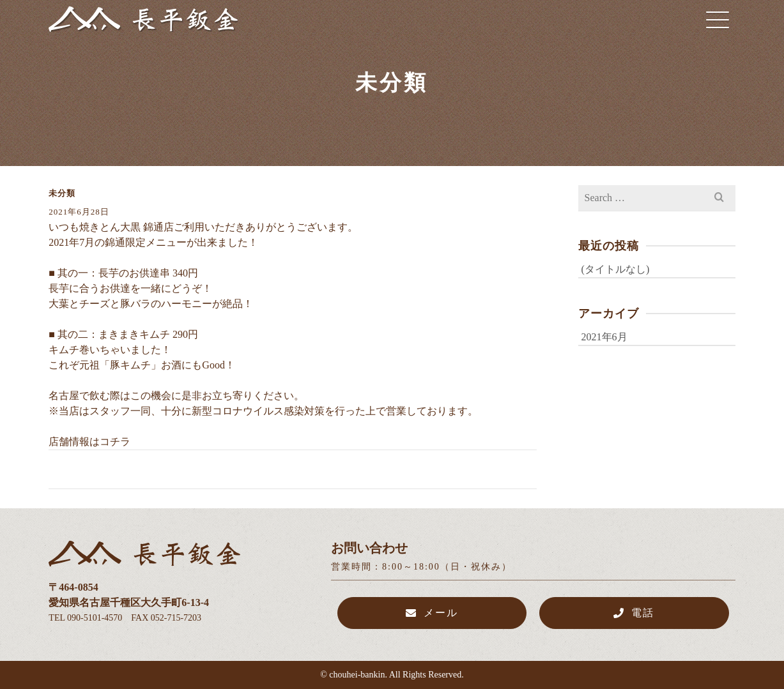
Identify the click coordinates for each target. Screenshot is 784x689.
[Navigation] (718, 19)
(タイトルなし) (616, 269)
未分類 (62, 193)
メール (432, 613)
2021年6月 (604, 337)
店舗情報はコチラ (89, 442)
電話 (634, 613)
